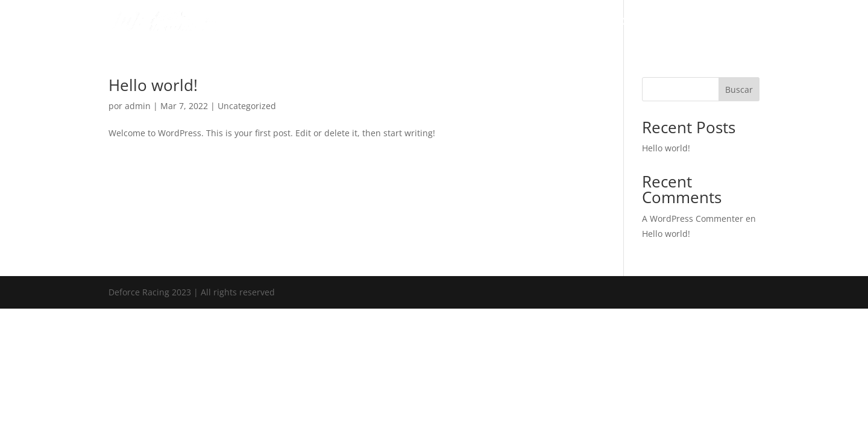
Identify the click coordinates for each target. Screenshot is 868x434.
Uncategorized (247, 106)
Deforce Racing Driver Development (527, 22)
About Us (628, 22)
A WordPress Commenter (693, 219)
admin (138, 106)
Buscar (739, 90)
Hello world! (153, 85)
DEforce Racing (414, 22)
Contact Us (738, 22)
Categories (681, 22)
